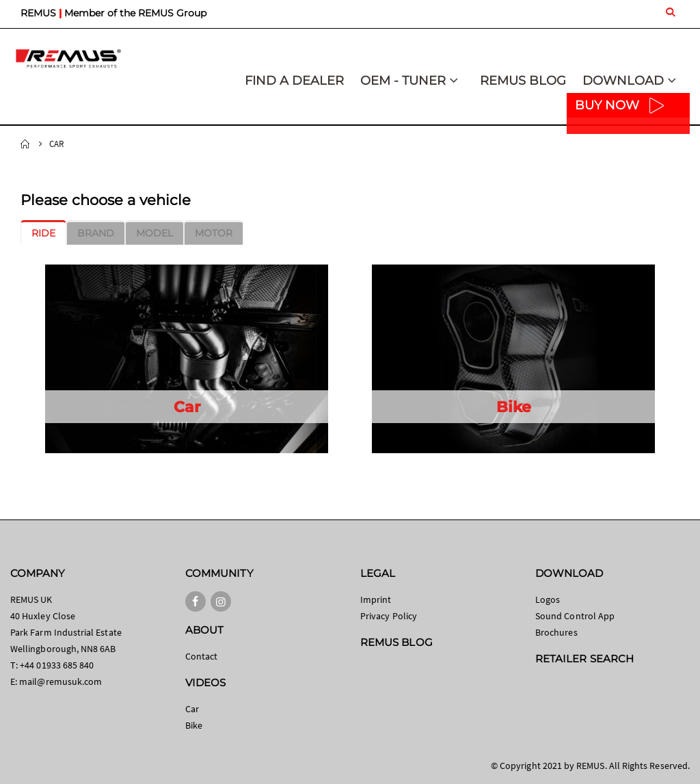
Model (154, 233)
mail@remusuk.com (60, 681)
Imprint (376, 599)
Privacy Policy (389, 616)
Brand (96, 233)
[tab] (43, 233)
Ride (43, 233)
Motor (214, 233)
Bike (194, 725)
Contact (201, 656)
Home (25, 144)
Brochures (556, 632)
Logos (548, 599)
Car (192, 709)
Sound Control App (575, 616)
